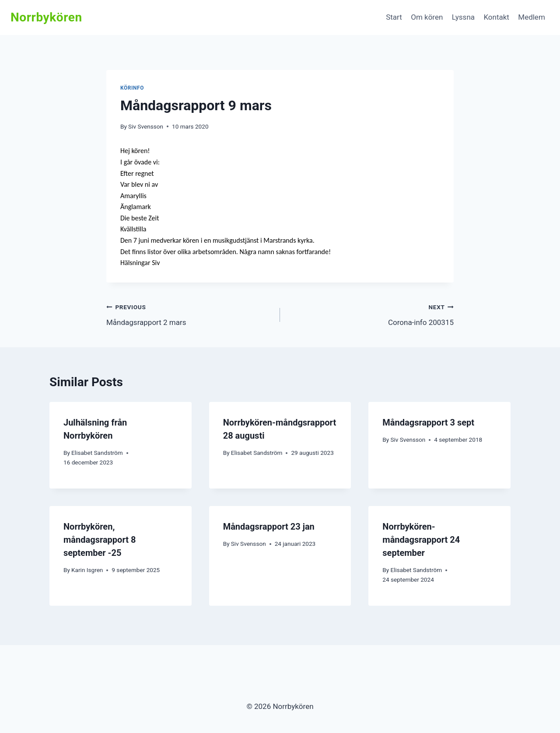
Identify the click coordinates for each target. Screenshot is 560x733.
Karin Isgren (87, 570)
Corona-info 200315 (371, 314)
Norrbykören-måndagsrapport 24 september (421, 540)
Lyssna (463, 17)
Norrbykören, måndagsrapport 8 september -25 (100, 540)
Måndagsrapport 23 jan (269, 527)
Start (394, 17)
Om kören (427, 17)
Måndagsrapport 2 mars (189, 314)
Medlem (532, 17)
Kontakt (496, 17)
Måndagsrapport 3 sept (428, 422)
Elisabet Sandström (97, 453)
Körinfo (132, 88)
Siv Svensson (146, 126)
